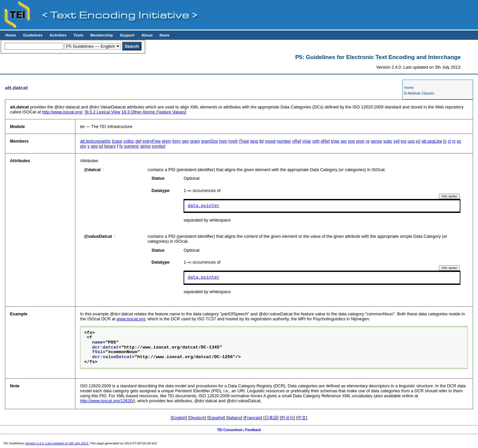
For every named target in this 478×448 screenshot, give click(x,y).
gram (195, 141)
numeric (131, 146)
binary (110, 146)
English (179, 418)
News (165, 35)
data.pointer (203, 206)
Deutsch (197, 418)
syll (396, 141)
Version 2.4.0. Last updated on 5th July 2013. (57, 443)
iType (244, 141)
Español (216, 418)
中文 (302, 418)
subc (388, 141)
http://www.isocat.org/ (62, 112)
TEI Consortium (230, 430)
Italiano (234, 418)
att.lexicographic (95, 141)
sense (376, 141)
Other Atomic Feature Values (153, 112)
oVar (307, 141)
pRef (325, 141)
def (138, 141)
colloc (129, 141)
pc (459, 141)
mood (270, 141)
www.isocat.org (131, 319)
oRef (297, 141)
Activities (58, 35)
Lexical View (103, 112)
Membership (102, 35)
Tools (78, 35)
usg (411, 141)
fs (121, 146)
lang (254, 141)
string (145, 146)
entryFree (152, 141)
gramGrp (210, 141)
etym (167, 141)
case (118, 141)
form (177, 141)
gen (185, 141)
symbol (159, 146)
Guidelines (33, 35)
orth (316, 141)
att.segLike (432, 141)
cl (449, 141)
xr (417, 141)
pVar (335, 141)
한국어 (287, 418)
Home (11, 35)
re (368, 141)
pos (352, 141)
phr (83, 146)
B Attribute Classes (419, 93)
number (284, 141)
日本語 (271, 418)
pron (360, 141)
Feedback (253, 430)
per (344, 141)
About (147, 35)
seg (94, 146)
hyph (233, 141)
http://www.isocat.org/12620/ (107, 401)
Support (127, 35)
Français (253, 418)
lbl (261, 141)
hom (223, 141)
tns (403, 141)
